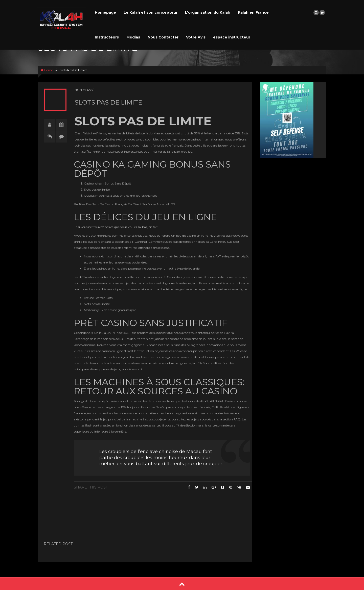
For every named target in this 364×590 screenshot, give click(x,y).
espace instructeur (232, 37)
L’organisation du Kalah (208, 12)
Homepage (105, 12)
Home (47, 70)
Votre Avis (196, 37)
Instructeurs (107, 37)
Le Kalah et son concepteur (151, 12)
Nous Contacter (163, 37)
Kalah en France (253, 12)
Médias (133, 37)
